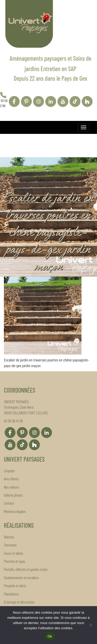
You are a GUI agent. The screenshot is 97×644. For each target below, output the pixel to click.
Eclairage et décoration (19, 602)
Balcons (9, 537)
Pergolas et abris (15, 586)
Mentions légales (15, 511)
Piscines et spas (14, 561)
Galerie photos (13, 495)
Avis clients (11, 479)
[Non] (91, 625)
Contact (9, 503)
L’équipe (9, 471)
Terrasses (10, 545)
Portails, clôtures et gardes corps (26, 569)
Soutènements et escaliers (21, 578)
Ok (50, 636)
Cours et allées (14, 553)
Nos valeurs (12, 487)
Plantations (11, 594)
